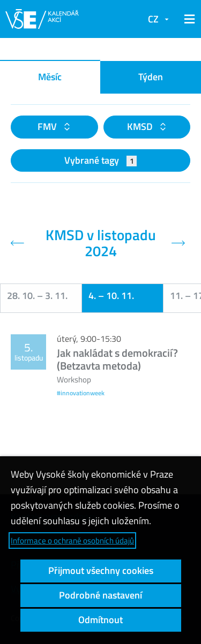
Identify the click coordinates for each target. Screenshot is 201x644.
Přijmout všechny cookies (101, 570)
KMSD (141, 126)
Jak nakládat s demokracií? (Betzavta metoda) (117, 359)
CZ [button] (153, 19)
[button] (188, 19)
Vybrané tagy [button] (100, 160)
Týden (151, 77)
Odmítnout (100, 620)
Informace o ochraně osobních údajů (72, 540)
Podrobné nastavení (100, 595)
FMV (48, 126)
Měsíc (50, 77)
